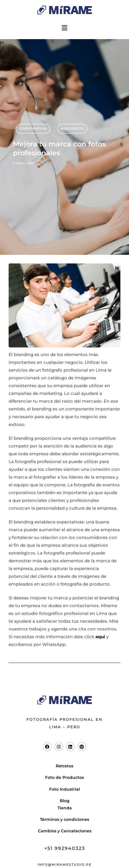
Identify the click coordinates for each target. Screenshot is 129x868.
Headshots (72, 129)
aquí (100, 637)
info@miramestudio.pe (65, 865)
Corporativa (33, 129)
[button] (64, 28)
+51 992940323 (65, 848)
